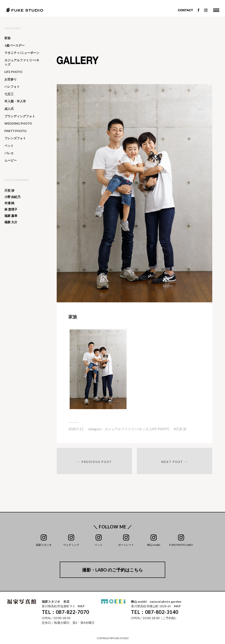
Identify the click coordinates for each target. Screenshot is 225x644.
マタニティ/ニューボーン (22, 53)
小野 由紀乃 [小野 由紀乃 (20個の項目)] (12, 197)
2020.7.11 (76, 429)
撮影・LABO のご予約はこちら (112, 570)
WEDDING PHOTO (18, 123)
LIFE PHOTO (160, 429)
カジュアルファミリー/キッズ (127, 429)
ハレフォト (12, 86)
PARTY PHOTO (15, 131)
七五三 (9, 94)
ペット (9, 146)
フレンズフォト (15, 138)
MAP (81, 606)
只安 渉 (181, 429)
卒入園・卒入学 (15, 101)
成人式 (9, 109)
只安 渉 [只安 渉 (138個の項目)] (9, 190)
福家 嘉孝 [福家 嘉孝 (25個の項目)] (11, 216)
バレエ (9, 153)
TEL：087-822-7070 (65, 612)
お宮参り (11, 79)
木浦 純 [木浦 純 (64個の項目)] (9, 203)
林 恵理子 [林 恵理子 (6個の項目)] (11, 209)
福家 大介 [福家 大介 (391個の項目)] (11, 222)
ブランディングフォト (20, 116)
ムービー (11, 160)
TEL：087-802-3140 (155, 612)
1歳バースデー (15, 45)
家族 (7, 38)
